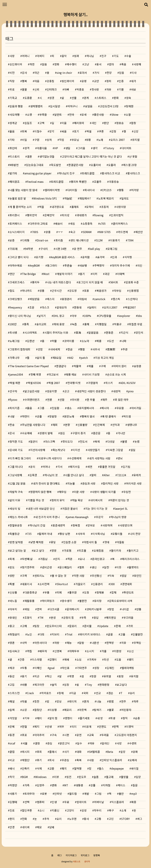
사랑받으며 (126, 525)
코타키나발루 (94, 609)
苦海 (78, 332)
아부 (74, 316)
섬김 (62, 433)
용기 (24, 676)
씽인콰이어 (68, 81)
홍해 (87, 324)
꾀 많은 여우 (122, 400)
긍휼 (39, 416)
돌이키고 (133, 550)
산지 (57, 559)
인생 (54, 802)
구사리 (44, 249)
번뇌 (120, 458)
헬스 (101, 768)
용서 (99, 64)
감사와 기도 (16, 450)
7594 (130, 240)
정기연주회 (28, 567)
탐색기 (98, 710)
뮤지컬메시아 (87, 408)
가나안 (121, 433)
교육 (91, 735)
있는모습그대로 (35, 165)
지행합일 (102, 324)
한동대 (78, 307)
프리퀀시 (15, 215)
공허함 (86, 257)
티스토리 (15, 156)
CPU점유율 (105, 316)
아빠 (67, 89)
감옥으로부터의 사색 (121, 601)
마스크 (45, 307)
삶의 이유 (15, 500)
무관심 (65, 760)
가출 (104, 651)
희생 (113, 718)
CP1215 (107, 190)
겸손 (111, 693)
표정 (121, 676)
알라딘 (106, 743)
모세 (84, 115)
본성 (53, 618)
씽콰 (77, 56)
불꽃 (111, 710)
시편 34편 (61, 249)
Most (46, 274)
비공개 (88, 726)
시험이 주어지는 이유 (56, 332)
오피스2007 (111, 307)
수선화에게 (75, 458)
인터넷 (58, 794)
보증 (12, 240)
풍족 (26, 324)
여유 (92, 743)
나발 (12, 416)
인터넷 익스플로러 (112, 760)
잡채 (114, 592)
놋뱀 (137, 441)
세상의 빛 (15, 509)
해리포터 (79, 123)
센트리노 (39, 576)
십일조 (28, 123)
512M (99, 240)
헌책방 (110, 643)
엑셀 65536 (34, 383)
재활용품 (29, 601)
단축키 (26, 768)
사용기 (13, 794)
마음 (37, 81)
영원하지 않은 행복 (41, 492)
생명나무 (132, 425)
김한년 (31, 341)
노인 (29, 634)
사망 (119, 743)
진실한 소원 (70, 542)
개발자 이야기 (65, 274)
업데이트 (82, 802)
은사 (12, 433)
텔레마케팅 (128, 668)
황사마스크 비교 (111, 173)
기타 (12, 140)
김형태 (13, 802)
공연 (79, 735)
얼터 (94, 475)
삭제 (39, 768)
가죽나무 (15, 358)
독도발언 (56, 165)
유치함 (135, 676)
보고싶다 (122, 685)
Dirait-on (42, 240)
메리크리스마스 (131, 559)
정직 (125, 718)
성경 (52, 98)
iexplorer (124, 316)
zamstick (100, 299)
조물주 (98, 182)
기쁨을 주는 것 (36, 500)
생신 (94, 567)
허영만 (13, 785)
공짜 (135, 752)
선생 (49, 726)
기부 (27, 718)
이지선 (76, 450)
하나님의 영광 (119, 517)
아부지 (13, 609)
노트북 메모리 (106, 198)
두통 (24, 668)
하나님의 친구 (67, 173)
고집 (12, 685)
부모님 (75, 140)
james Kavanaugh (78, 517)
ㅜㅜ (60, 232)
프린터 (13, 148)
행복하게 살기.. (75, 14)
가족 (27, 785)
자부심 (118, 291)
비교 (12, 760)
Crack (30, 693)
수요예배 (27, 433)
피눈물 (71, 483)
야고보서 (53, 374)
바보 (134, 89)
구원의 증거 (79, 433)
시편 (67, 735)
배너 (12, 768)
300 (112, 584)
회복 (24, 131)
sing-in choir (64, 73)
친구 (104, 56)
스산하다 (133, 299)
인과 (115, 257)
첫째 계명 (36, 374)
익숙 (112, 576)
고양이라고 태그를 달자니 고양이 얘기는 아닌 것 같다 (92, 156)
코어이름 (69, 341)
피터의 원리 (120, 366)
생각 (95, 148)
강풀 (93, 785)
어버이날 (99, 802)
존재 (118, 626)
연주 (124, 701)
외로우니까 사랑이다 (50, 458)
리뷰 (56, 777)
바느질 (13, 601)
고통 (99, 819)
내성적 (117, 391)
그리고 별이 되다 (19, 257)
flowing (99, 215)
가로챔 (68, 550)
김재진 (110, 668)
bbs (140, 316)
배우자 (43, 651)
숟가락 (101, 257)
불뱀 (125, 441)
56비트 (114, 282)
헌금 (70, 349)
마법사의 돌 (90, 542)
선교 (98, 693)
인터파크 (52, 89)
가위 (131, 626)
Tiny (89, 685)
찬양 (109, 73)
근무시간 (57, 291)
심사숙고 (15, 651)
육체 (97, 441)
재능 (69, 643)
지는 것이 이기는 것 (96, 509)
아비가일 (136, 408)
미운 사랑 (79, 492)
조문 (32, 307)
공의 (33, 467)
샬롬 (48, 232)
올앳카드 (134, 567)
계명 (71, 676)
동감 (12, 676)
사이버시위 (96, 500)
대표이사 (27, 584)
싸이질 (135, 768)
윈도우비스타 (54, 626)
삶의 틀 (41, 358)
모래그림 (112, 249)
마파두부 (74, 651)
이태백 (121, 274)
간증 (22, 659)
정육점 (76, 525)
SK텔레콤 (94, 752)
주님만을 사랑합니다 (34, 425)
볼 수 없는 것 (59, 576)
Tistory (109, 148)
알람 (82, 643)
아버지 (41, 56)
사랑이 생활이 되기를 (104, 492)
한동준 (110, 332)
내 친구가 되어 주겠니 (47, 517)
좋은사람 (99, 115)
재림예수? (85, 198)
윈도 (12, 567)
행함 (82, 349)
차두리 (98, 810)
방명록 (97, 855)
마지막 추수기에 (121, 265)
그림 (99, 794)
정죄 (109, 81)
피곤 (37, 676)
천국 (72, 115)
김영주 (41, 785)
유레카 (137, 475)
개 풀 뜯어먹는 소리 (21, 207)
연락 (39, 609)
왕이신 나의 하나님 (20, 316)
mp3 (134, 794)
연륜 (50, 400)
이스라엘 (37, 659)
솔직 (54, 685)
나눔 (99, 701)
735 (29, 534)
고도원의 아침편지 (127, 735)
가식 (97, 73)
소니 (42, 810)
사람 (91, 760)
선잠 (40, 349)
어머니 (26, 56)
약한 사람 (79, 576)
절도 (12, 291)
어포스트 (77, 861)
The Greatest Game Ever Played (29, 366)
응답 (96, 618)
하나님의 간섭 (37, 525)
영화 (57, 64)
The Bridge (29, 274)
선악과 (116, 425)
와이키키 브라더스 (90, 634)
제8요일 (57, 358)
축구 (111, 810)
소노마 (85, 341)
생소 (69, 408)
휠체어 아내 (45, 534)
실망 (123, 752)
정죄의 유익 (58, 500)
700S (35, 232)
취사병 (13, 332)
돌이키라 (116, 550)
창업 (111, 609)
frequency (16, 307)
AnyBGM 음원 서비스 (63, 257)
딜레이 (93, 307)
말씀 (44, 64)
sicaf (12, 743)
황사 (86, 819)
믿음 (122, 73)
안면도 (103, 726)
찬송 (12, 425)
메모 (39, 827)
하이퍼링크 (48, 601)
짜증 (134, 802)
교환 (52, 768)
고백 (42, 123)
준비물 (88, 626)
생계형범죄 (36, 106)
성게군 (13, 123)
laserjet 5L (121, 509)
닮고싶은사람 (32, 391)
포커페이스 (16, 223)
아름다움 (42, 148)
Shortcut (62, 584)
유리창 (98, 601)
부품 (47, 592)
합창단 (38, 710)
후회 (39, 752)
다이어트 (126, 148)
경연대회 (127, 584)
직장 (12, 81)
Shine (115, 115)
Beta (110, 752)
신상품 (13, 592)
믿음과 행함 (16, 106)
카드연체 (123, 232)
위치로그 (85, 855)
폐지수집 (75, 467)
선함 (62, 400)
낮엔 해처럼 (37, 542)
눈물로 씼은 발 (18, 198)
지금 (73, 693)
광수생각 (67, 601)
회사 (52, 760)
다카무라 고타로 (39, 223)
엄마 (111, 64)
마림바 (83, 299)
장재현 (130, 106)
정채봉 (100, 592)
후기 (39, 760)
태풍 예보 (71, 374)
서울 (25, 743)
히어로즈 (46, 693)
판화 (116, 98)
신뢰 (37, 89)
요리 (59, 819)
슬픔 (96, 777)
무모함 (120, 408)
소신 (131, 651)
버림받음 (34, 299)
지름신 (55, 810)
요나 (82, 559)
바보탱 (83, 265)
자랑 (57, 643)
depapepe (117, 768)
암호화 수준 (132, 282)
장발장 (53, 416)
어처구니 (72, 106)
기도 (116, 56)
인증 (121, 81)
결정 (37, 743)
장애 (61, 693)
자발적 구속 (16, 492)
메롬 (99, 341)
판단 (106, 123)
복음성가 (101, 291)
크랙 (24, 576)
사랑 (12, 56)
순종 (137, 718)
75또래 (14, 249)
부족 (84, 618)
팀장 (37, 626)
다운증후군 (31, 592)
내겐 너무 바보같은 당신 (41, 509)
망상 (59, 701)
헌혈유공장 (16, 525)
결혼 (29, 156)
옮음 (29, 408)
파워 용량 (59, 324)
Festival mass (35, 182)
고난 (87, 64)
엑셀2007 (130, 307)
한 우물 (91, 400)
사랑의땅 (121, 207)
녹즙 (74, 324)
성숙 (129, 98)
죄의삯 (66, 215)
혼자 (86, 701)
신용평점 (134, 291)
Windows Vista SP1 (45, 198)
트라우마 (29, 794)
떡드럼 (127, 416)
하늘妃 (68, 198)
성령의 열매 (46, 433)
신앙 (136, 131)
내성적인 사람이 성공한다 (91, 391)
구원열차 (93, 383)
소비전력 (44, 584)
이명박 (130, 726)
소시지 (90, 651)
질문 (135, 785)
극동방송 (114, 182)
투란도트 (129, 592)
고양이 (70, 810)
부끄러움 (128, 618)
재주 (105, 400)
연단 (12, 274)
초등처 (105, 207)
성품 (42, 291)
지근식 (124, 332)
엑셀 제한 (15, 383)
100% (88, 316)
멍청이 (69, 718)
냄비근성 (47, 567)
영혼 (12, 643)
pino (131, 391)
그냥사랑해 (16, 475)
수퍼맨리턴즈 (32, 400)
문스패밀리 (66, 567)
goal (52, 668)
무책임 (137, 643)
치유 (124, 643)
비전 (12, 73)
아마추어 (39, 735)
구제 (103, 366)
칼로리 (73, 626)
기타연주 (82, 668)
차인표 (66, 668)
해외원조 (15, 182)
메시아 (105, 408)
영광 (54, 550)
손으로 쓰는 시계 (116, 374)
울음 (12, 131)
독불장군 (15, 534)
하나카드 (27, 291)
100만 (13, 324)
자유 (109, 89)
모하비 (90, 207)
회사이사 (90, 190)
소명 (29, 115)
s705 (103, 223)
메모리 (68, 710)
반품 (139, 609)
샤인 (94, 123)
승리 (132, 693)
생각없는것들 (47, 156)
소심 (79, 659)
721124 (122, 475)
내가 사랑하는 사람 (100, 458)
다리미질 (72, 190)
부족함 (43, 115)
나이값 (125, 609)
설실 (133, 450)
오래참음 (99, 550)
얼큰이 (34, 441)
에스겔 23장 (130, 165)
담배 (52, 827)
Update (104, 626)
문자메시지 (73, 609)
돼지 (131, 659)
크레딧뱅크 (16, 299)
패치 (64, 768)
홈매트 (75, 207)
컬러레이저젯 (52, 190)
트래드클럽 (88, 173)
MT (66, 785)
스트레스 (101, 98)
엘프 (82, 567)
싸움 (64, 131)
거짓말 (13, 718)
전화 (24, 819)
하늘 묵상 (77, 500)
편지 (12, 819)
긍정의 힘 (68, 618)
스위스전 (15, 693)
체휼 (91, 366)
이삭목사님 (99, 534)
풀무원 (73, 592)
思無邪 (111, 349)
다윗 (42, 634)
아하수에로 (16, 265)
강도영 (73, 291)
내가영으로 (58, 207)
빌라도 (125, 198)
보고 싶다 (39, 550)
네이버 (26, 827)
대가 (134, 81)
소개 (124, 810)
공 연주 (78, 249)
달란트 (58, 115)
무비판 (76, 400)
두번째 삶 (27, 559)
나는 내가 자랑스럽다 (59, 282)
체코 (12, 668)
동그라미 (52, 265)
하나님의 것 (51, 475)
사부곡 (81, 534)
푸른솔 (68, 265)
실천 (106, 567)
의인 (140, 265)
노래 (101, 140)
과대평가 (82, 215)
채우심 (63, 492)
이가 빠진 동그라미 (20, 458)
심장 (67, 685)
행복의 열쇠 (88, 416)
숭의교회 (41, 324)
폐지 (37, 726)
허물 (54, 341)
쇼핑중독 (87, 223)
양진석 (139, 332)
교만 (96, 81)
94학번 (29, 249)
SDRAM (87, 232)
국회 (86, 693)
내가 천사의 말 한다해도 (46, 483)
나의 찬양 (135, 534)
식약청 (128, 257)
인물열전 (138, 634)
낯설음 (89, 106)
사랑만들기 (94, 450)
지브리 (55, 634)
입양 (138, 777)
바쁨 (24, 685)
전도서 (84, 441)
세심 (72, 223)
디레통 (26, 240)
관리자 (87, 861)
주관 (125, 349)
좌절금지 (15, 634)
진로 (12, 810)
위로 (12, 89)
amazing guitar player (38, 173)
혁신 (49, 676)
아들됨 (120, 542)
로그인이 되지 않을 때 (90, 282)
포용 (87, 291)
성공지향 (52, 391)
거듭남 (44, 559)
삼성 (84, 810)
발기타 (13, 173)
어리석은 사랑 (134, 483)
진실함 (55, 408)
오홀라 (112, 165)
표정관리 (67, 299)
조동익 (28, 618)
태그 (60, 855)
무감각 (100, 517)
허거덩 (135, 190)
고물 (123, 634)
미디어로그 (71, 855)
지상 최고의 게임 (105, 358)
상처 (49, 140)
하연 (32, 64)
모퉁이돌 (117, 534)
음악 (64, 56)
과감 (107, 274)
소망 (24, 710)
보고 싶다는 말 (18, 550)
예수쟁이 (72, 64)
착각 (12, 777)
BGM (25, 777)
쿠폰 (101, 131)
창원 (94, 676)
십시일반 (55, 106)
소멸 (128, 115)
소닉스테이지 (17, 232)
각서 (60, 467)
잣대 (107, 542)
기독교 (13, 98)
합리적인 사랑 (111, 483)
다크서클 (54, 609)
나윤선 (95, 643)
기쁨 (121, 89)
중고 (12, 626)
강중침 (50, 81)
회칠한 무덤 (136, 324)
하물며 (77, 366)
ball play (95, 249)
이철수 (38, 131)
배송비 (59, 223)
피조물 (82, 550)
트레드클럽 (57, 182)
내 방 (100, 718)
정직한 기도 (16, 441)
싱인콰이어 (16, 64)
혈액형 (78, 768)
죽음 (124, 64)
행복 (24, 81)
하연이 (26, 416)
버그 (140, 819)
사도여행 (15, 115)
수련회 (133, 743)
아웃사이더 (41, 643)
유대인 (13, 618)
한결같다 (61, 366)
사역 (24, 643)
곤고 (67, 391)
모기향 (40, 257)
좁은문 (97, 433)
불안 (121, 794)
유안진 (138, 576)
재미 (39, 718)
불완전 (83, 601)
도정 (87, 592)
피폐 (59, 592)
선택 (27, 802)
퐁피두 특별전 (79, 182)
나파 (124, 341)
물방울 (125, 777)
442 (71, 358)
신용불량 (82, 425)
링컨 (69, 777)
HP (56, 148)
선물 (74, 98)
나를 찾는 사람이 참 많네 (23, 190)
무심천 (127, 492)
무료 (67, 802)
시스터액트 (31, 332)
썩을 (42, 207)
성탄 (12, 576)
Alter (107, 475)
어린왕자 (126, 710)
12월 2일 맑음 (17, 483)
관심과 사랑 (89, 483)
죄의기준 (15, 408)
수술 (129, 56)
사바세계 (55, 349)
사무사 (96, 349)
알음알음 (93, 332)
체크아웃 (39, 685)
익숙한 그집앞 (115, 450)
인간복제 (100, 425)
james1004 (16, 374)
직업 (62, 140)
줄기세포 (85, 718)
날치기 (42, 316)
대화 (79, 752)
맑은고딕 (65, 743)
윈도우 (82, 777)
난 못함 (133, 156)
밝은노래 (69, 416)
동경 (12, 735)
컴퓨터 (41, 802)
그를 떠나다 (16, 467)
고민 (111, 819)
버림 (27, 609)
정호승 (120, 123)
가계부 (93, 659)
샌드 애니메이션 (79, 240)
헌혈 (24, 726)
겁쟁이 (53, 659)
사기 (67, 752)
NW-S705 (105, 232)
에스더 (51, 299)
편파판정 (104, 685)
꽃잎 (53, 542)
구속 (54, 735)
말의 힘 (53, 718)
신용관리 (98, 584)
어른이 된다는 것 (119, 500)
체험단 (26, 760)
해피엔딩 (111, 618)
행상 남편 (65, 534)
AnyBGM (35, 265)
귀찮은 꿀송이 (70, 509)
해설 (12, 701)
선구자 (13, 391)
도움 (119, 659)
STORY (125, 819)
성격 (27, 148)
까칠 (29, 651)
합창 (134, 123)
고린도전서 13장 (109, 106)
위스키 (109, 383)
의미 (74, 726)
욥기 (82, 274)
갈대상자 (62, 307)
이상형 (53, 710)
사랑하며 (107, 525)
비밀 (24, 140)
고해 (24, 626)
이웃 (119, 567)
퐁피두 (36, 282)
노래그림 (15, 341)
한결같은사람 (76, 165)
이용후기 (115, 240)
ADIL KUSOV (128, 383)
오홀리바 (96, 165)
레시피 (26, 752)
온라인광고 (98, 559)
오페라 (133, 760)
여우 (62, 726)
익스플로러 (118, 802)
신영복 (58, 651)
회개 (12, 559)
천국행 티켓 (74, 383)
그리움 (81, 148)
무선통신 (97, 576)
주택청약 (99, 265)
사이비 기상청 (92, 374)
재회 (55, 425)
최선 (106, 659)
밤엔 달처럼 (16, 542)
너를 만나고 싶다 (74, 475)
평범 (111, 701)
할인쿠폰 (27, 810)
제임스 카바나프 (19, 517)
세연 (90, 467)
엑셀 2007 (54, 383)
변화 (54, 785)
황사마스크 (134, 173)
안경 (12, 827)
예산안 (139, 232)
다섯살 (111, 441)
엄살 (124, 576)
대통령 (79, 785)
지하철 (107, 785)
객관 (70, 559)
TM (41, 618)
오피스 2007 (118, 140)
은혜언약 (49, 215)
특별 (12, 584)
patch (84, 358)
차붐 (24, 701)
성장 (97, 668)
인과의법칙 (117, 215)
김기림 (126, 467)
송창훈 (138, 366)
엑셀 (89, 131)
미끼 (95, 274)
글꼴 (110, 634)
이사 (134, 73)
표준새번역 (59, 525)
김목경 (33, 475)
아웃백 (83, 710)
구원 (37, 140)
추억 (47, 819)
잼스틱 (116, 299)
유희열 (107, 676)
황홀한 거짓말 (107, 467)
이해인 (38, 668)
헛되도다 (67, 441)
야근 (37, 73)
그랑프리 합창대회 (20, 349)
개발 (87, 794)
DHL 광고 (59, 316)
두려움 (105, 735)
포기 (77, 131)
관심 (50, 743)
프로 (24, 735)
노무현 (73, 819)
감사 (24, 73)
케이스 (121, 785)
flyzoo (13, 400)
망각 (52, 131)
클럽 (12, 752)
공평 (84, 81)
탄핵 (116, 726)
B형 (89, 140)
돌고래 (110, 777)
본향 (67, 425)
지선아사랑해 (38, 450)
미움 (64, 123)
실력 (12, 710)
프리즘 (59, 240)
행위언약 (32, 215)
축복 (79, 760)
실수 (80, 743)
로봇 (44, 794)
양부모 (91, 525)
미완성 (118, 651)
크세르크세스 (17, 282)
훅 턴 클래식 (109, 416)
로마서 (83, 73)
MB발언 (14, 165)
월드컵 (73, 794)
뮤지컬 (136, 140)
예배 (67, 659)
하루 (136, 701)
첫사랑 (95, 89)
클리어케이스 (120, 223)
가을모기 (80, 584)
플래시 (53, 752)
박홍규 (118, 324)
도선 (111, 341)
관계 (86, 98)
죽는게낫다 (59, 450)
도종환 (28, 98)
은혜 (12, 726)
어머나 (46, 467)
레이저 (73, 701)
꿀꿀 (24, 89)
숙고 (73, 232)
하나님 (90, 56)
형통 (121, 190)
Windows (41, 777)
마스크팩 (50, 441)
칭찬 (37, 701)
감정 (114, 131)
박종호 (80, 89)
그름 (42, 408)
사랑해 (137, 64)
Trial (69, 634)
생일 (68, 148)
